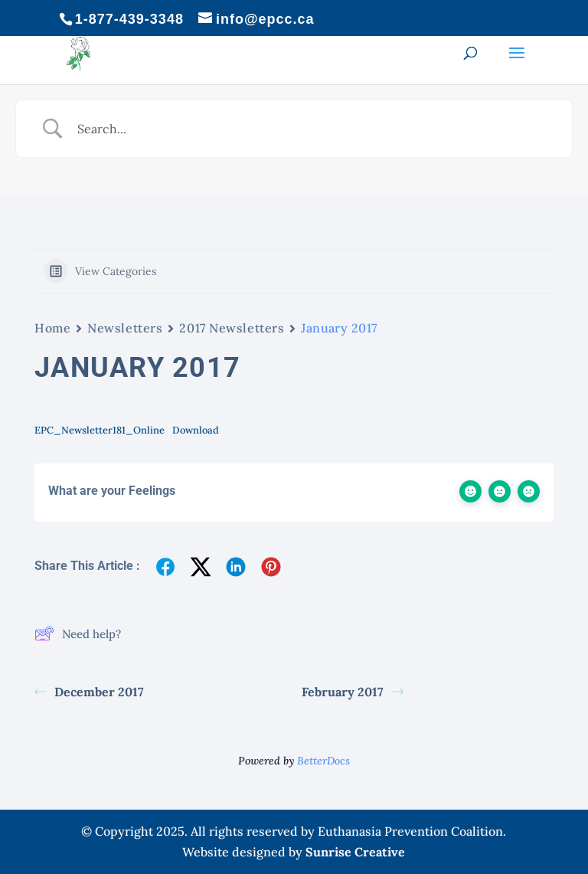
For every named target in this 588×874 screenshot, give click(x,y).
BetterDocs (323, 761)
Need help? (78, 633)
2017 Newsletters (232, 328)
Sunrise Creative (355, 852)
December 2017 (89, 692)
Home (52, 328)
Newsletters (125, 328)
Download (196, 430)
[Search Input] (313, 129)
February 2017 (353, 692)
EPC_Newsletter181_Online (100, 430)
